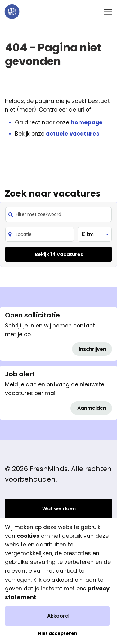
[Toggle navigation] (109, 12)
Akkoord (58, 616)
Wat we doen (59, 509)
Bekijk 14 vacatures (59, 254)
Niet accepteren (58, 633)
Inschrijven (92, 349)
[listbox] (95, 234)
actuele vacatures (73, 134)
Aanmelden (92, 408)
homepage (87, 122)
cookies (28, 536)
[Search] (40, 234)
